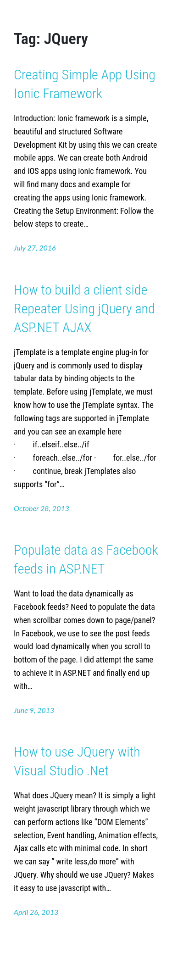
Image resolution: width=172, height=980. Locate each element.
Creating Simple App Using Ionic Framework (85, 84)
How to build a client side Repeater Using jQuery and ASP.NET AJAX (84, 309)
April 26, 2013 (36, 912)
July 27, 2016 (35, 248)
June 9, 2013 (34, 710)
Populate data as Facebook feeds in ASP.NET (86, 559)
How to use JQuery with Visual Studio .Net (77, 761)
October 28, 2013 (42, 508)
